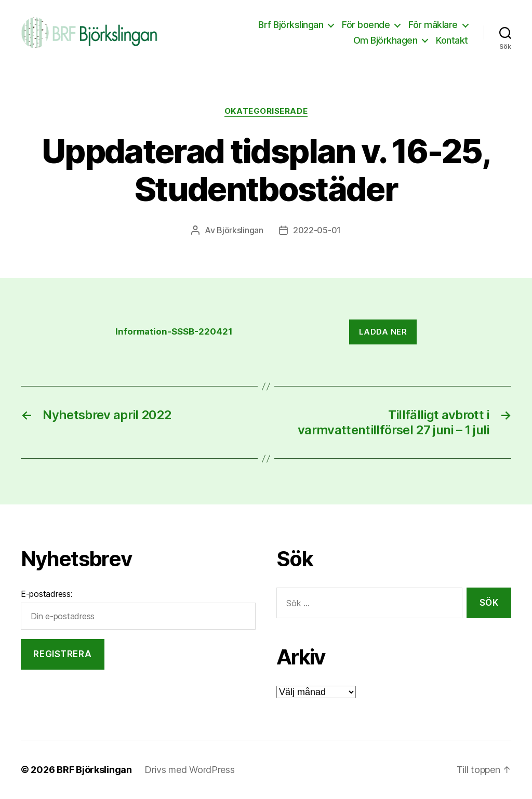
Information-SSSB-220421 (174, 331)
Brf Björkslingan (291, 25)
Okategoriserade (266, 111)
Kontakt (452, 40)
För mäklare (433, 25)
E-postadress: (47, 594)
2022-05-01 (317, 230)
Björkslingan (240, 230)
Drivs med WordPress (190, 770)
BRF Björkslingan (94, 770)
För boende (366, 25)
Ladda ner (383, 332)
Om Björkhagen (385, 40)
